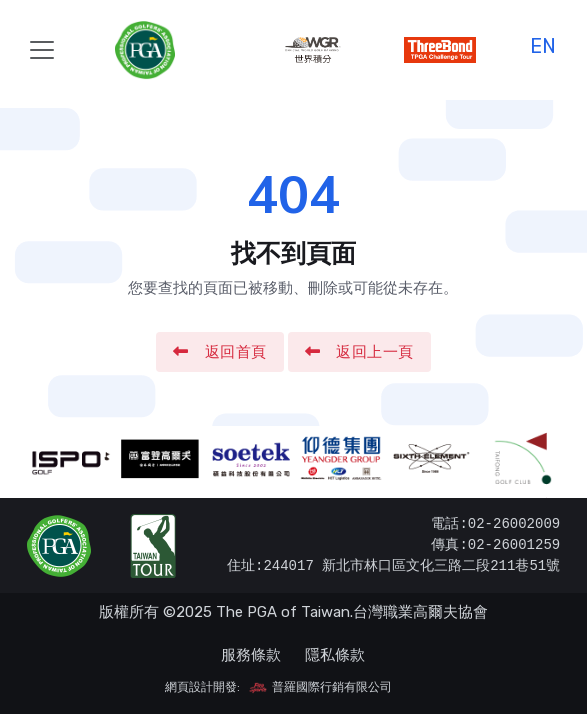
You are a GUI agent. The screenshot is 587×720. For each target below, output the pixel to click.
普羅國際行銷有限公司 (320, 687)
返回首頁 (220, 352)
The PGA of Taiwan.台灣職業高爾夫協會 (352, 612)
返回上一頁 (359, 352)
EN (543, 43)
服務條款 (251, 655)
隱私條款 (335, 655)
